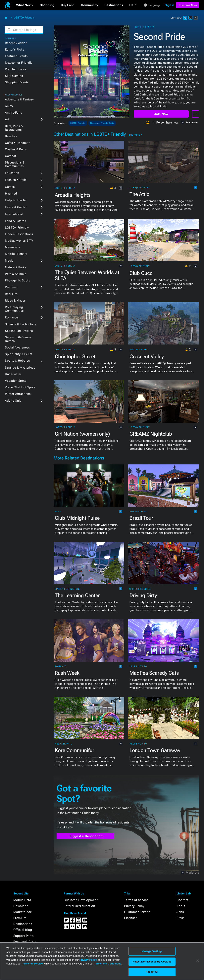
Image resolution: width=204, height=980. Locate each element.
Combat (11, 156)
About (181, 906)
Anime (9, 106)
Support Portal (24, 936)
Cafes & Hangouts (18, 143)
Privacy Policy (134, 906)
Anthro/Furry (14, 113)
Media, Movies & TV (19, 241)
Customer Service (137, 912)
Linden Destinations (19, 234)
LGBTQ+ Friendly (24, 18)
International (14, 214)
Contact (182, 900)
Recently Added (16, 43)
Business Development (81, 900)
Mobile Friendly (16, 254)
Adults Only (13, 401)
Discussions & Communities (15, 164)
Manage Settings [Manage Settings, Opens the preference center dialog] (152, 951)
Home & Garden (16, 207)
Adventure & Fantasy (19, 99)
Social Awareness (17, 347)
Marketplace (23, 912)
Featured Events (16, 56)
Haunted (11, 194)
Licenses (131, 918)
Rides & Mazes (15, 301)
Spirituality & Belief (19, 354)
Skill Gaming (14, 76)
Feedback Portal (25, 942)
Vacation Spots (16, 381)
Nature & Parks (16, 267)
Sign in (169, 5)
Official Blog (23, 930)
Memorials (12, 247)
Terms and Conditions (108, 964)
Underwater (13, 374)
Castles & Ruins (16, 149)
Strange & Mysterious (20, 368)
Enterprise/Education (79, 906)
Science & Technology (21, 324)
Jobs (180, 912)
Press (181, 918)
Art (7, 119)
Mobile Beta (22, 900)
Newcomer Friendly (19, 63)
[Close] (198, 961)
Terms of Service (136, 900)
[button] (25, 5)
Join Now (161, 114)
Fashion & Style (16, 180)
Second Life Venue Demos (18, 339)
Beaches (11, 136)
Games (10, 187)
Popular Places (16, 69)
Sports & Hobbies (17, 361)
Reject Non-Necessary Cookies (152, 962)
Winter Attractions (18, 394)
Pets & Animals (16, 274)
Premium (11, 287)
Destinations (23, 924)
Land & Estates (15, 221)
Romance (12, 317)
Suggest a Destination (86, 836)
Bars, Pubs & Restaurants (14, 128)
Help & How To (16, 200)
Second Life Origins (19, 331)
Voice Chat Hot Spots (20, 387)
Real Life (11, 294)
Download (21, 906)
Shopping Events (17, 82)
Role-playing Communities (14, 309)
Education (12, 173)
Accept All (152, 972)
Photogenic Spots (17, 280)
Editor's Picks (15, 50)
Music (9, 261)
